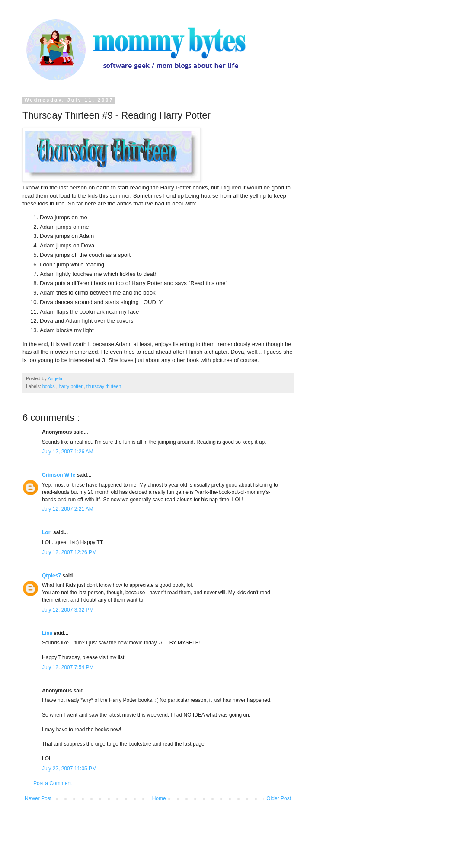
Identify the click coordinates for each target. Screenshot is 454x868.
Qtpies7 (52, 576)
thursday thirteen (104, 386)
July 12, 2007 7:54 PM (68, 667)
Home (159, 798)
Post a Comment (53, 783)
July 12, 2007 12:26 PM (69, 552)
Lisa (48, 633)
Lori (48, 532)
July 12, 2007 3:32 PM (68, 610)
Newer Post (38, 798)
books (49, 386)
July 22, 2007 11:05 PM (69, 769)
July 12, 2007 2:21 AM (68, 509)
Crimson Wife (59, 475)
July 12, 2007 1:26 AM (68, 452)
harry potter (71, 386)
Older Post (279, 798)
